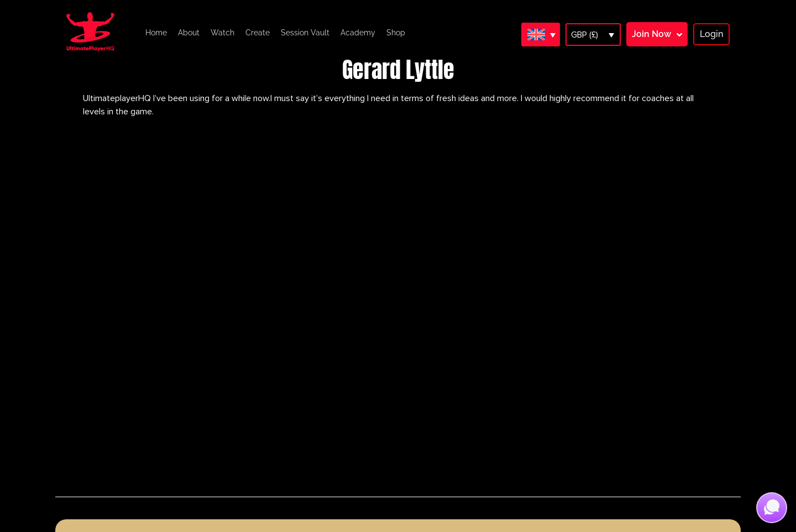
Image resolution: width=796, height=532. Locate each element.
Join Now (651, 34)
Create (258, 33)
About (189, 33)
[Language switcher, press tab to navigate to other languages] (541, 34)
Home (156, 33)
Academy (358, 33)
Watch (222, 33)
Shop (396, 33)
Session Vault (305, 33)
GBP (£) (585, 35)
